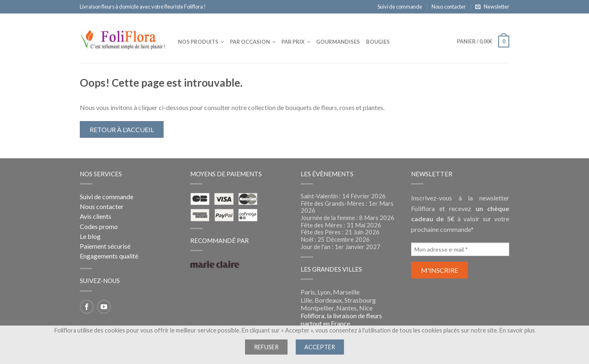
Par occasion (250, 42)
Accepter (320, 347)
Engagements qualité (109, 256)
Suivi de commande (400, 7)
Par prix (293, 42)
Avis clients (96, 216)
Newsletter (497, 7)
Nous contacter (449, 7)
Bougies (378, 42)
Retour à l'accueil (122, 129)
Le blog (90, 236)
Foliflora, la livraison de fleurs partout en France (341, 319)
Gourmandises (338, 42)
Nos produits (198, 42)
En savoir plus (517, 330)
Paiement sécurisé (105, 246)
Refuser (266, 347)
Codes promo (99, 226)
